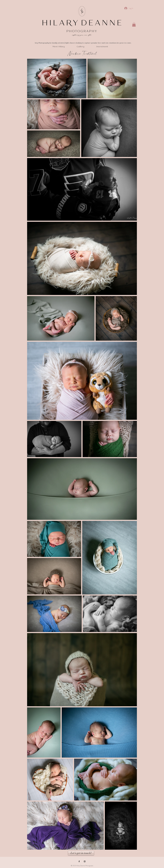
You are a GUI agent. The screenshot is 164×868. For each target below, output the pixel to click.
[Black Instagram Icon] (85, 861)
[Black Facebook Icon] (79, 861)
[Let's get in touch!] (81, 853)
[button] (134, 24)
